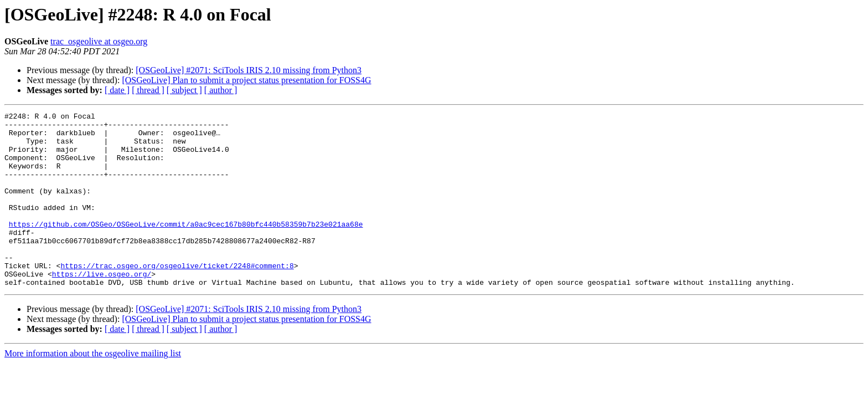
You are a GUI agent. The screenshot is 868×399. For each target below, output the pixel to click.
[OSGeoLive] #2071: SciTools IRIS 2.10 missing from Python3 (249, 70)
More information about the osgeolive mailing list (93, 388)
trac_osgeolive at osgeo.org (99, 41)
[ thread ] (148, 90)
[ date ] (117, 90)
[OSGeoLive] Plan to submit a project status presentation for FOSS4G (246, 80)
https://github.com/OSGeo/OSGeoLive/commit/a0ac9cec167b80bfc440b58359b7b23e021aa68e (186, 247)
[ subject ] (184, 90)
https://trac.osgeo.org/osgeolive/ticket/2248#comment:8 (177, 297)
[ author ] (221, 90)
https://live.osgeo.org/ (102, 307)
